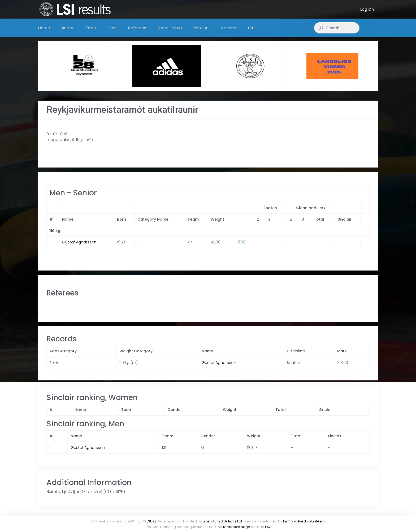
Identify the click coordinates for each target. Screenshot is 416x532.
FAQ (268, 527)
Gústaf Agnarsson (79, 247)
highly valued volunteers (304, 521)
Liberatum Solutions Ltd (222, 521)
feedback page (237, 527)
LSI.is (151, 521)
